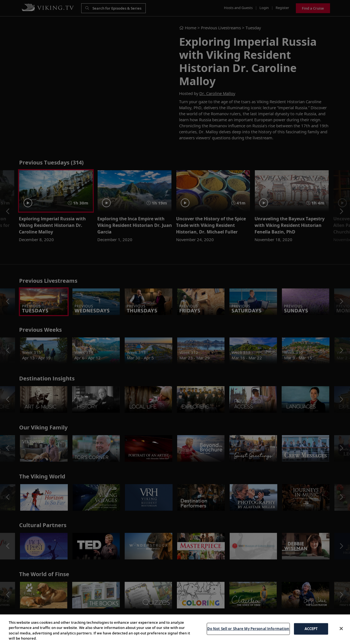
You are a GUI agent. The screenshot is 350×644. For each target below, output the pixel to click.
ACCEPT (311, 629)
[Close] (341, 628)
